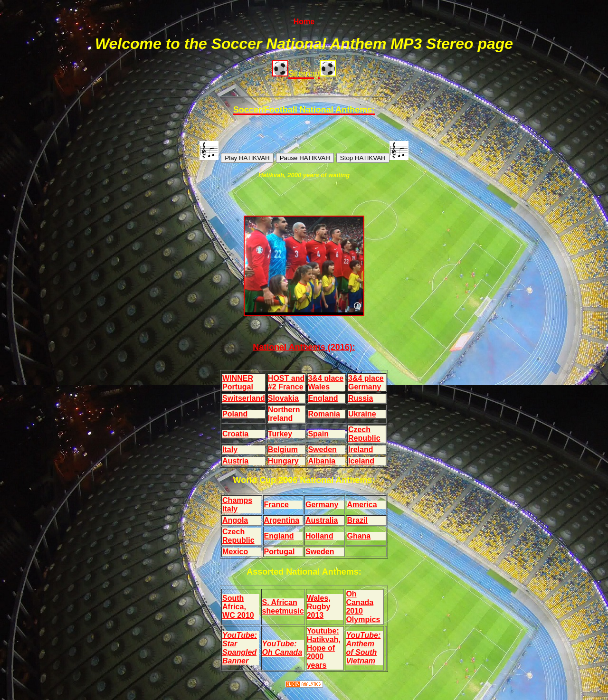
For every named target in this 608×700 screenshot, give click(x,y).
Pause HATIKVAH (305, 158)
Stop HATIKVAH (363, 158)
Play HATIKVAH (247, 158)
